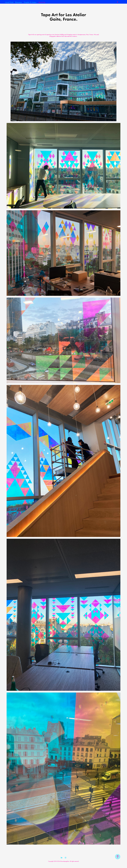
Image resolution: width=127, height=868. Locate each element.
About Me (42, 2)
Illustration (19, 2)
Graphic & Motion (30, 2)
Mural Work (9, 2)
